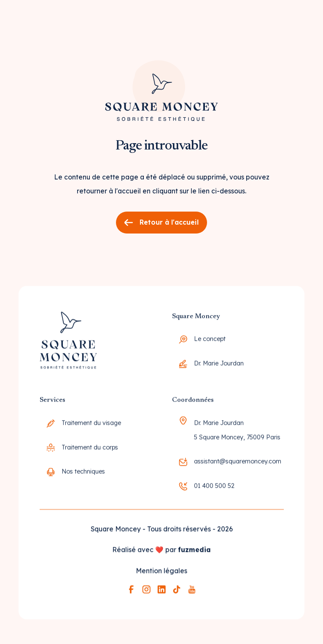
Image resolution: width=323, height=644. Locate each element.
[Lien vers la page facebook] (131, 592)
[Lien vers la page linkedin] (161, 592)
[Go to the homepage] (68, 345)
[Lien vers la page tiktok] (177, 592)
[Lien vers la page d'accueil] (161, 86)
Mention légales (161, 573)
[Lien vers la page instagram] (146, 592)
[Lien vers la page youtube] (192, 592)
